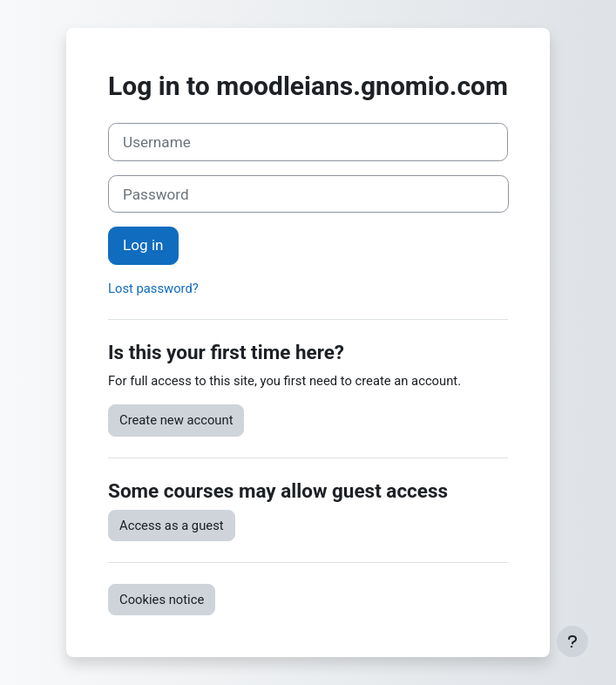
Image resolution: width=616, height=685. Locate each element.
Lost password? (153, 288)
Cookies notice (162, 600)
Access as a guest (172, 526)
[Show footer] (572, 641)
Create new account (176, 420)
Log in (143, 245)
